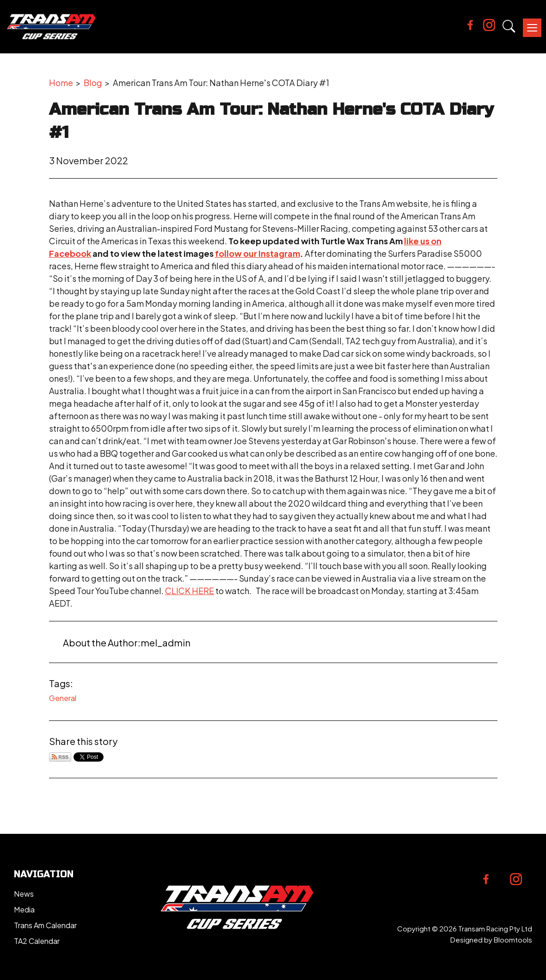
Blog (93, 83)
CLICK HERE (190, 591)
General (63, 698)
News (24, 894)
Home (61, 83)
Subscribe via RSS (60, 757)
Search (509, 26)
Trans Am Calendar (45, 925)
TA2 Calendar (37, 941)
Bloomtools (513, 940)
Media (24, 909)
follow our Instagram (258, 253)
